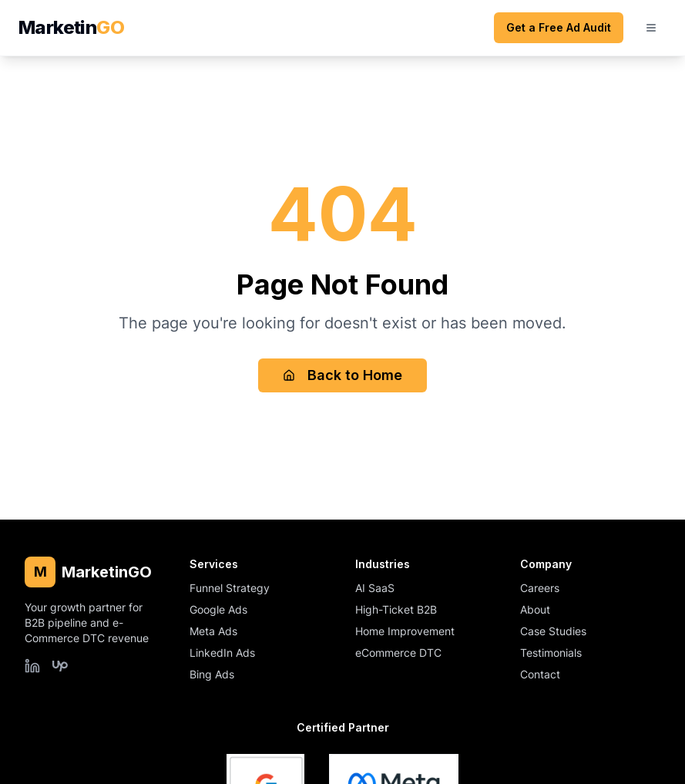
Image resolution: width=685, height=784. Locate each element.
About (535, 609)
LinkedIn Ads (222, 653)
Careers (540, 588)
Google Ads (218, 609)
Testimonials (551, 653)
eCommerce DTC (398, 653)
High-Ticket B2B (396, 609)
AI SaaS (375, 588)
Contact (540, 674)
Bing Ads (212, 674)
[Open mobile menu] (651, 28)
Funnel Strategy (230, 588)
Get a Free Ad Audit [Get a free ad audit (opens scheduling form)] (559, 27)
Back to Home (342, 375)
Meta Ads (213, 631)
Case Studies (553, 631)
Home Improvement (405, 631)
